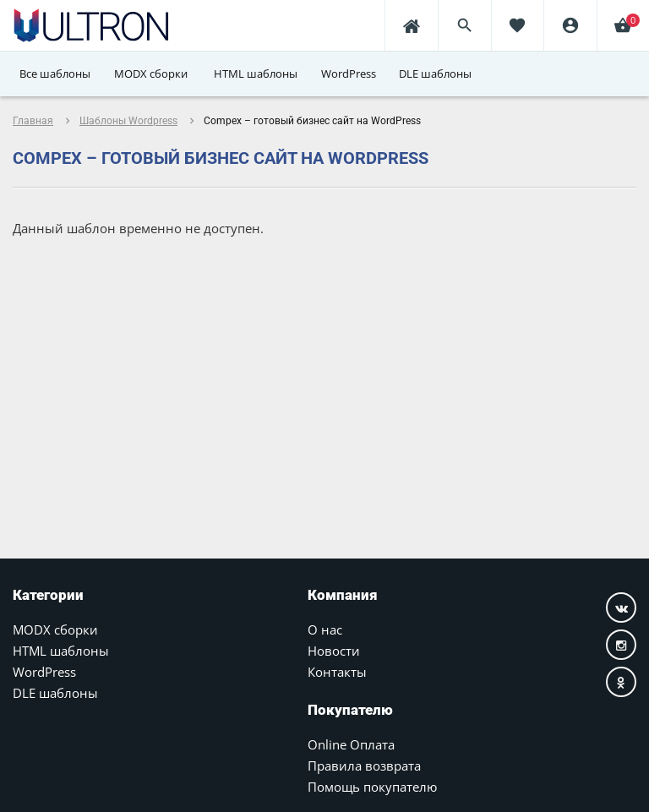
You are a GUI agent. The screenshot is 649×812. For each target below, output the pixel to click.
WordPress (44, 672)
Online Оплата (351, 744)
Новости (334, 651)
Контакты (337, 672)
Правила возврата (364, 766)
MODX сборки (55, 629)
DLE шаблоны (55, 693)
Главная (33, 121)
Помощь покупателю (372, 787)
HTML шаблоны (61, 651)
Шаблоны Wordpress (128, 121)
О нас (325, 629)
